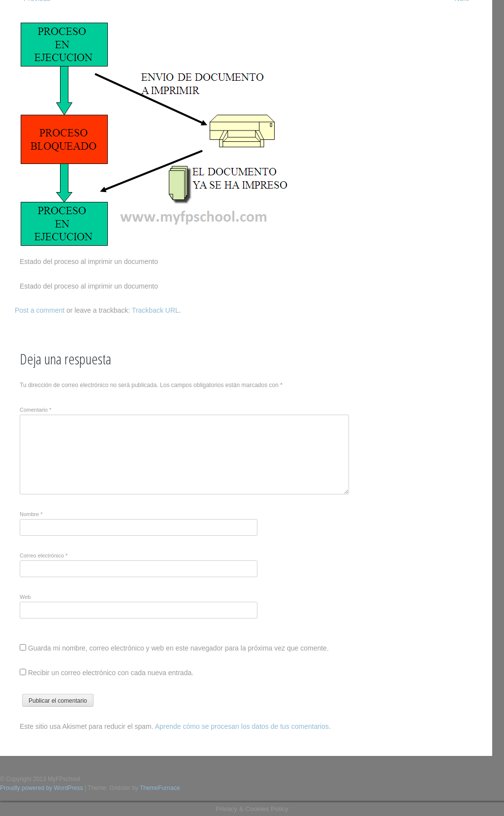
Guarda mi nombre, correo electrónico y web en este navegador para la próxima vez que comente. (178, 648)
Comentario (35, 410)
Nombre (31, 514)
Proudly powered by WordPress (42, 788)
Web (25, 597)
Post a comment (40, 310)
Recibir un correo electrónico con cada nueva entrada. (111, 673)
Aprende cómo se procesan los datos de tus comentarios (242, 726)
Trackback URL (156, 310)
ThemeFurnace (160, 788)
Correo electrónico (44, 555)
